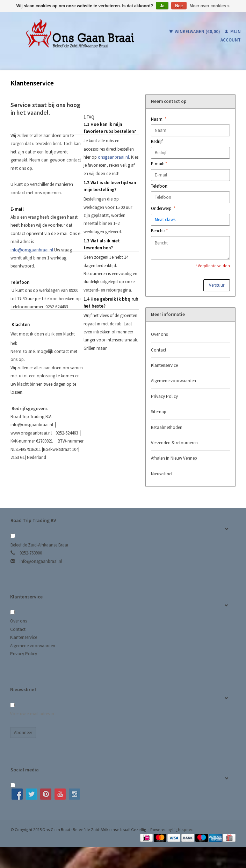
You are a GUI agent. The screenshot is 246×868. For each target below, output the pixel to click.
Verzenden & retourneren (174, 443)
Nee (179, 6)
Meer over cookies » (210, 6)
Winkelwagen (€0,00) (195, 32)
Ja (162, 6)
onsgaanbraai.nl (113, 157)
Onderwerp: (163, 208)
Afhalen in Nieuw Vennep (174, 458)
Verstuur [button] (217, 285)
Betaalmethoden (167, 427)
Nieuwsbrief (162, 474)
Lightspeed (183, 829)
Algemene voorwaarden (173, 381)
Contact (159, 350)
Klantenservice (164, 365)
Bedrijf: (157, 141)
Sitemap (159, 412)
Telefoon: (160, 186)
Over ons (159, 334)
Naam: (159, 119)
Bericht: (159, 231)
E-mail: (159, 164)
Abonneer (23, 733)
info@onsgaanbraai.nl (32, 250)
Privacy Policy (164, 396)
